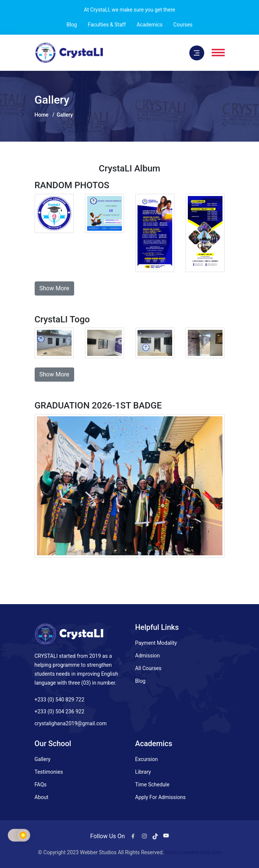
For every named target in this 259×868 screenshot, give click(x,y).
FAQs (41, 785)
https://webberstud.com (193, 852)
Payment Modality (156, 643)
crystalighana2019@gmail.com (71, 723)
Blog (72, 25)
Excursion (147, 759)
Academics (149, 25)
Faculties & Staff (107, 25)
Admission (148, 656)
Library (143, 772)
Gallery (43, 759)
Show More (54, 288)
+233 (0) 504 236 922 (60, 711)
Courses (183, 25)
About (42, 797)
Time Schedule (152, 785)
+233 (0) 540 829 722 (60, 700)
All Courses (149, 668)
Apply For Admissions (161, 797)
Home (42, 115)
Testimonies (49, 772)
